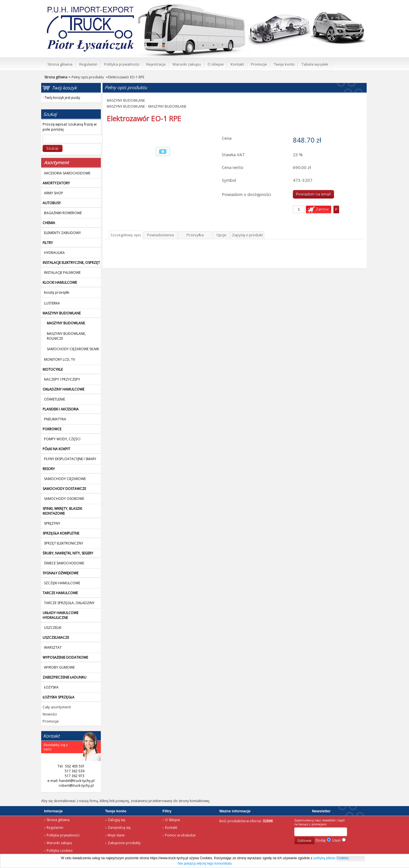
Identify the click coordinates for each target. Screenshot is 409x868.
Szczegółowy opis (126, 235)
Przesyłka (195, 235)
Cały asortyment (57, 707)
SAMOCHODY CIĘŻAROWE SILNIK (73, 349)
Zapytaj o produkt (247, 235)
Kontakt (171, 828)
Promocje (51, 721)
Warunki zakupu (59, 843)
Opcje (221, 235)
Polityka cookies (60, 851)
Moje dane (116, 835)
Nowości (50, 714)
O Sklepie (173, 820)
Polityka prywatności (63, 835)
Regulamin (55, 828)
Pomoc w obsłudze (180, 835)
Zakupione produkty (124, 843)
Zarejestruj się (119, 828)
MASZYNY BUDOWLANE (126, 100)
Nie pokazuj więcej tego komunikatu (205, 863)
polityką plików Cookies (331, 858)
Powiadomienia (160, 235)
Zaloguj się (116, 820)
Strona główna (58, 820)
